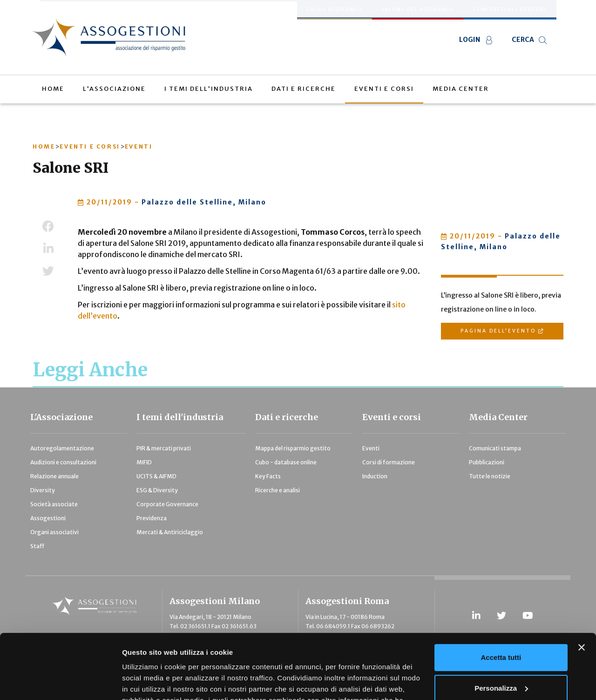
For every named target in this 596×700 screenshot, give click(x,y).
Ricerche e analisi (278, 490)
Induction (375, 476)
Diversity (43, 490)
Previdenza (152, 518)
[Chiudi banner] (582, 592)
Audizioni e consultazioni (63, 462)
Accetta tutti (501, 602)
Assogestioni (48, 518)
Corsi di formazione (389, 462)
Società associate (54, 504)
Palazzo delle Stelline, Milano (204, 202)
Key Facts (268, 476)
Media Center (498, 417)
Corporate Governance (167, 504)
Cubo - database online (286, 462)
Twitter (48, 271)
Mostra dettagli (147, 682)
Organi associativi (54, 532)
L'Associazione (61, 417)
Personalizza (501, 632)
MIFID (144, 462)
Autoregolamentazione (62, 448)
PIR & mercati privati (164, 448)
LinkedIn (48, 249)
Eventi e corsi (392, 417)
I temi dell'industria (180, 417)
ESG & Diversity (157, 490)
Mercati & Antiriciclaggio (170, 532)
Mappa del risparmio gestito (293, 448)
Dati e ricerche (287, 417)
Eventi (371, 448)
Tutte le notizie (490, 476)
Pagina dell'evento (498, 331)
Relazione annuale (54, 476)
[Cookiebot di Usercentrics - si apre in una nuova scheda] (60, 682)
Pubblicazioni (487, 462)
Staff (37, 546)
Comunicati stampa (495, 448)
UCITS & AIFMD (156, 476)
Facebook (48, 226)
